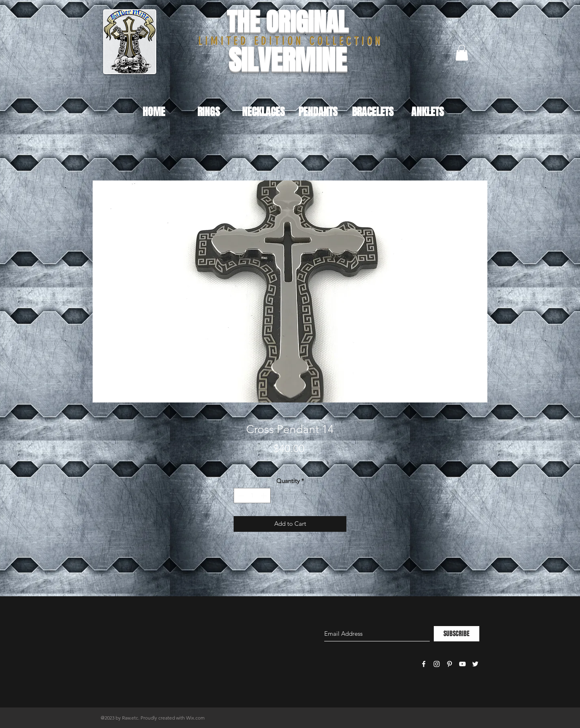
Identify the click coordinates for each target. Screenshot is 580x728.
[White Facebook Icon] (424, 664)
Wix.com (195, 718)
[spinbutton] (252, 496)
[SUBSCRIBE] (457, 634)
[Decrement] (240, 496)
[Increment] (264, 496)
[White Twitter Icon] (475, 664)
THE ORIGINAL (287, 22)
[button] (462, 53)
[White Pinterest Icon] (449, 664)
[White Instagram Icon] (437, 664)
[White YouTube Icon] (462, 664)
